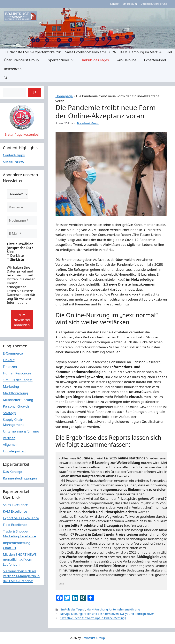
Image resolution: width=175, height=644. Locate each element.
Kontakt (115, 4)
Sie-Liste (15, 260)
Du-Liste (15, 256)
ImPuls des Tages (95, 60)
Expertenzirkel (62, 60)
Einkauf (9, 360)
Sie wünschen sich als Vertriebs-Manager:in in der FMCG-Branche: (21, 576)
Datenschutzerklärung (154, 4)
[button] (6, 77)
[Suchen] (34, 92)
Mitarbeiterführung (18, 400)
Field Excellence (15, 525)
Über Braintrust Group (21, 60)
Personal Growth (16, 406)
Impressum (130, 4)
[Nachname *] (22, 220)
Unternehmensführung (125, 609)
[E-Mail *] (22, 234)
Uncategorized (14, 451)
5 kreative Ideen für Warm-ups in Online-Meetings (93, 618)
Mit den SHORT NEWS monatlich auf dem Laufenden (20, 559)
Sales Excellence (15, 505)
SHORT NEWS (13, 162)
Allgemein (11, 445)
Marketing (11, 386)
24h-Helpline (126, 60)
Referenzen (13, 69)
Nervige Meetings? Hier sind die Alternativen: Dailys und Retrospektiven (107, 614)
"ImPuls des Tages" (73, 609)
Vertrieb (9, 438)
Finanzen (10, 367)
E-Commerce (13, 353)
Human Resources (17, 373)
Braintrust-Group (93, 638)
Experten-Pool (155, 60)
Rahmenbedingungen (20, 478)
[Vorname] (22, 207)
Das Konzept (13, 472)
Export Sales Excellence (21, 518)
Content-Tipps (14, 155)
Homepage (64, 96)
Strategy (9, 413)
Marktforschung (97, 609)
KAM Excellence (15, 511)
